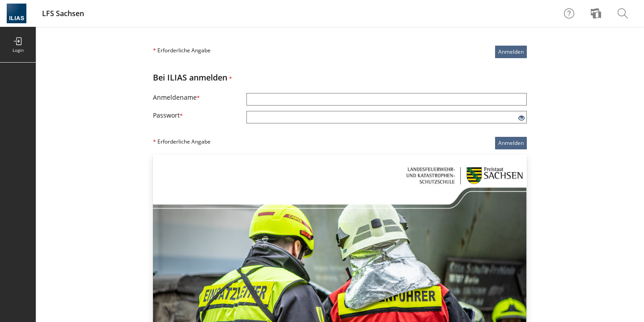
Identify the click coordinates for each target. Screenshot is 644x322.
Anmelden (511, 52)
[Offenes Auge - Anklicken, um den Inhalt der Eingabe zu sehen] (521, 118)
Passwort (168, 115)
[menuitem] (597, 13)
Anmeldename (176, 97)
